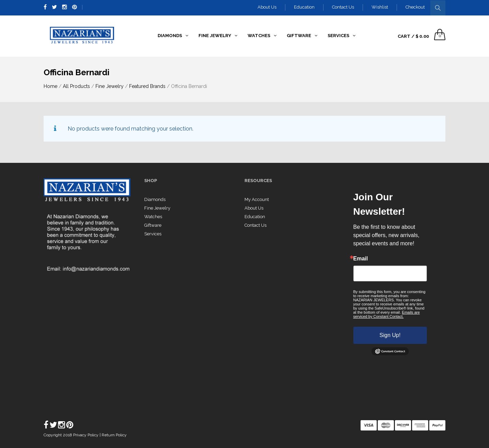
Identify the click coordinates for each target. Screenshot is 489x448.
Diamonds (155, 199)
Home (50, 86)
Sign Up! (390, 335)
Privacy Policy (86, 435)
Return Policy (114, 435)
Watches (153, 217)
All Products (76, 86)
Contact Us (343, 7)
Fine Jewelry (110, 86)
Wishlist (380, 7)
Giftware (153, 225)
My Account (257, 199)
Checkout (415, 7)
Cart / (413, 36)
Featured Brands (147, 86)
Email (361, 259)
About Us (267, 7)
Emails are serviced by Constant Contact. (387, 314)
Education (304, 7)
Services (153, 234)
